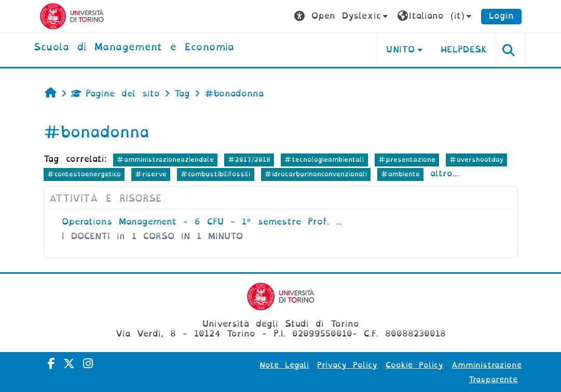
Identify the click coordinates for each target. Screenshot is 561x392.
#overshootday (476, 159)
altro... (444, 173)
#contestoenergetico (84, 174)
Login (501, 16)
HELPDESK (464, 50)
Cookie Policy (414, 365)
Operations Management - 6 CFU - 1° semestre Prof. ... (202, 222)
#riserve (151, 174)
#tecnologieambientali (324, 159)
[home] (134, 48)
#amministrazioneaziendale (165, 159)
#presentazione (407, 159)
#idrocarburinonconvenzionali (316, 174)
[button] (342, 16)
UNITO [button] (400, 50)
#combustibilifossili (215, 174)
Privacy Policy (347, 365)
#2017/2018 (249, 159)
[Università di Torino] (72, 16)
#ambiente (400, 174)
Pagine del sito (115, 94)
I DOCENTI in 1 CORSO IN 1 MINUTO (152, 236)
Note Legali (284, 365)
